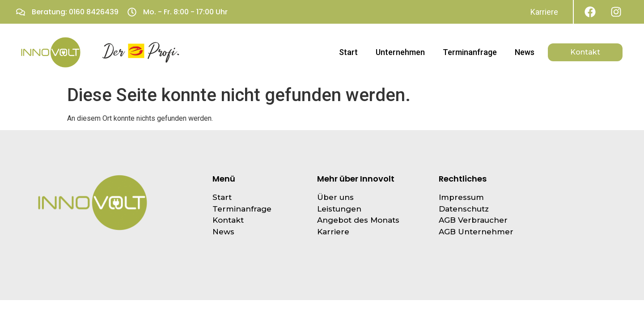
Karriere (544, 12)
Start (348, 52)
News (525, 52)
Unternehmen (400, 52)
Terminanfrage (470, 52)
